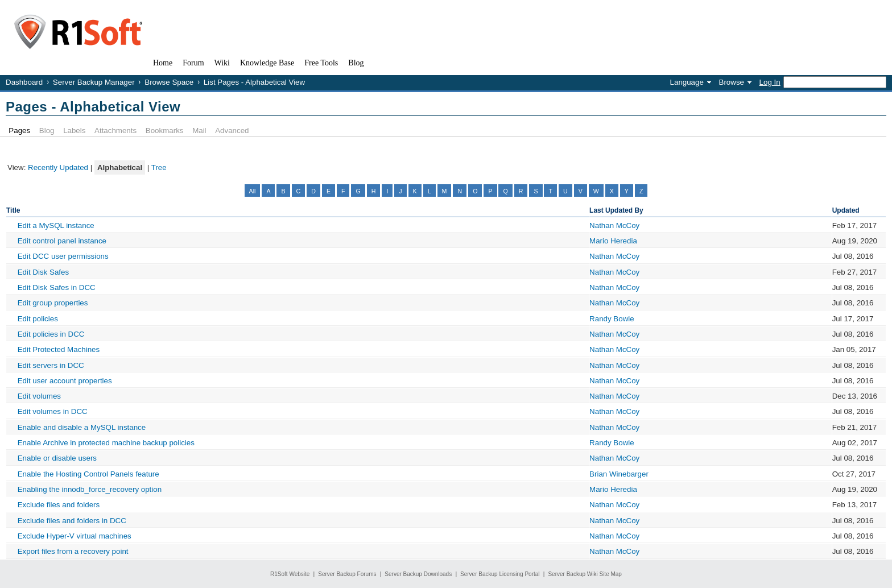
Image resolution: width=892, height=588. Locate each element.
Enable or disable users (57, 458)
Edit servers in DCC (51, 365)
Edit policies (38, 319)
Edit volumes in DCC (53, 411)
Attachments (115, 131)
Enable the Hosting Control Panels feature (88, 474)
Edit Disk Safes (43, 272)
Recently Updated (58, 167)
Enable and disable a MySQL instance (82, 427)
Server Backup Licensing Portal (500, 574)
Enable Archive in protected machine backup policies (106, 443)
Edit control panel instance (62, 241)
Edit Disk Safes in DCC (57, 287)
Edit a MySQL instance (56, 225)
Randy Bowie (612, 319)
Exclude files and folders (59, 505)
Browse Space (169, 82)
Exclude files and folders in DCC (72, 521)
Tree (159, 167)
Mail (199, 131)
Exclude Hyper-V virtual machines (75, 536)
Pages (19, 131)
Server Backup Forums (347, 574)
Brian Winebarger (619, 474)
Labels (74, 131)
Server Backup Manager (94, 82)
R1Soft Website (290, 574)
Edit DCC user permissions (63, 256)
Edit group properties (53, 303)
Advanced (232, 131)
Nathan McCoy (614, 225)
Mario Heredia (613, 241)
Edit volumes (39, 396)
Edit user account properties (65, 381)
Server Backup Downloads (418, 574)
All (253, 191)
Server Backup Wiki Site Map (585, 574)
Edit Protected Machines (59, 349)
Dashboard (24, 82)
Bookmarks (165, 131)
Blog (47, 131)
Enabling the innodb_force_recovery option (90, 489)
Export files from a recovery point (73, 551)
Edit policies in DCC (51, 334)
